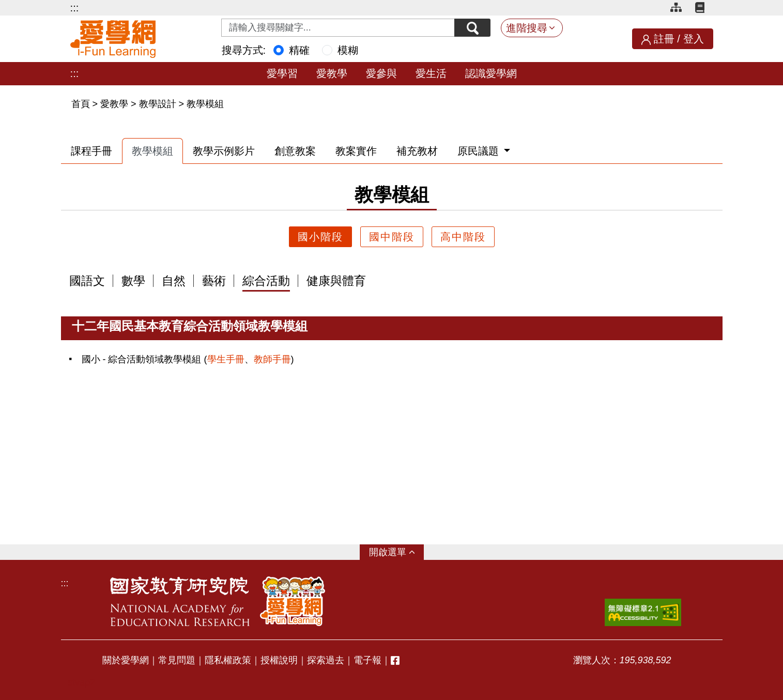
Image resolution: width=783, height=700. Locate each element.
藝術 (214, 281)
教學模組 (205, 104)
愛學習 (282, 73)
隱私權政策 (228, 660)
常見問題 (177, 660)
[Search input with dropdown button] (338, 28)
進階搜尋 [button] (527, 28)
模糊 (348, 50)
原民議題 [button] (480, 151)
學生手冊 (226, 359)
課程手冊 (91, 151)
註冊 (664, 39)
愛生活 (431, 73)
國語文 (87, 281)
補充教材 (417, 151)
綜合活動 (266, 281)
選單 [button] (397, 552)
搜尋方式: (244, 50)
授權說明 (279, 660)
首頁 (82, 104)
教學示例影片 (224, 151)
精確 (299, 50)
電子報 (367, 660)
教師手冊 (272, 359)
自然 (174, 281)
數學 (133, 281)
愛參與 (381, 73)
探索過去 (326, 660)
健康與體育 (336, 281)
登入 (694, 39)
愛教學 (332, 73)
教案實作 (356, 151)
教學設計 (158, 104)
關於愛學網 (126, 660)
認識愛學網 (491, 73)
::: (75, 8)
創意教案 (295, 151)
